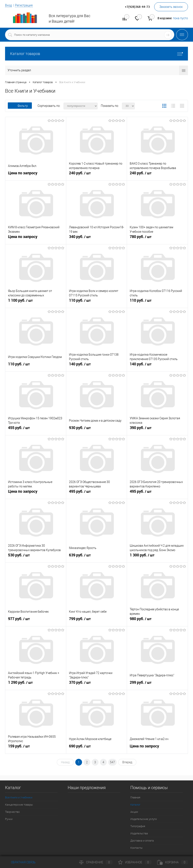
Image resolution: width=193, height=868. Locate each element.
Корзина (173, 862)
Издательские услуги (144, 819)
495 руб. (97, 493)
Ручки (9, 819)
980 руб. (157, 620)
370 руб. (97, 684)
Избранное (135, 862)
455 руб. (36, 429)
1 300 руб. (157, 557)
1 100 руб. (36, 302)
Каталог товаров (96, 54)
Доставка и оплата (142, 841)
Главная (135, 797)
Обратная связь (20, 862)
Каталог (135, 805)
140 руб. (97, 366)
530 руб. (36, 557)
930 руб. (97, 429)
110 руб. (97, 302)
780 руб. (157, 238)
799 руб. (97, 620)
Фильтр (20, 106)
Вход (8, 5)
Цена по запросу (23, 173)
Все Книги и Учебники (19, 797)
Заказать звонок (171, 7)
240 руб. (97, 175)
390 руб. (157, 429)
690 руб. (97, 748)
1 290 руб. (36, 684)
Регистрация (24, 5)
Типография (138, 826)
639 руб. (97, 557)
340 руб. (97, 238)
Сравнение (96, 862)
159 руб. (36, 748)
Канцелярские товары (19, 805)
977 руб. (36, 620)
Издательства (139, 833)
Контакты (136, 848)
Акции (134, 812)
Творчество (12, 812)
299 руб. (157, 684)
